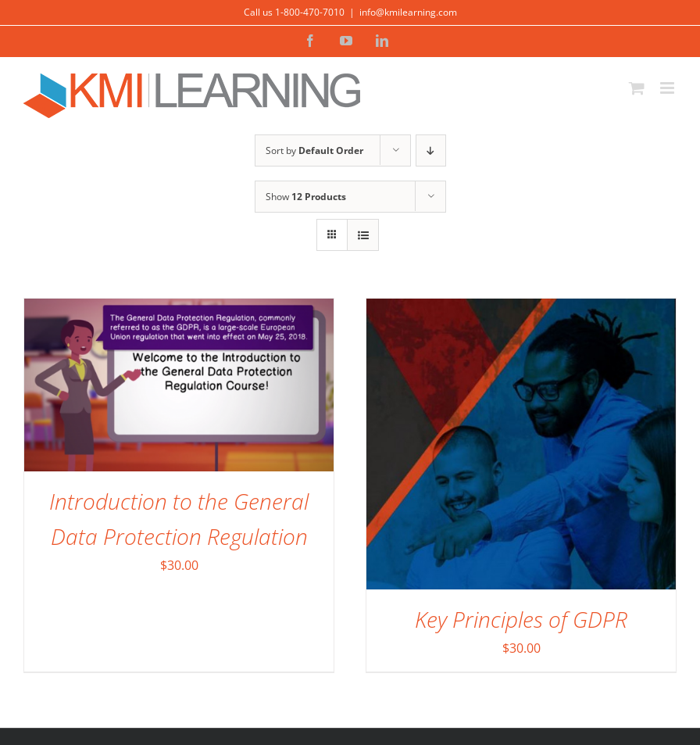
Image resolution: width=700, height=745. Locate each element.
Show (306, 197)
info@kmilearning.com (408, 12)
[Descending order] (431, 150)
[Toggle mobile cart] (637, 88)
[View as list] (363, 235)
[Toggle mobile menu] (668, 88)
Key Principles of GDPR (521, 619)
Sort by (314, 150)
